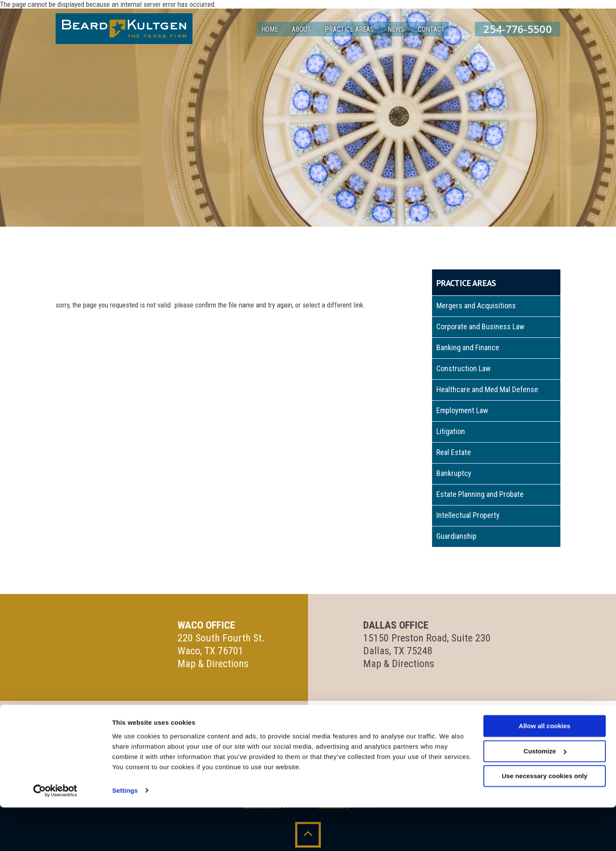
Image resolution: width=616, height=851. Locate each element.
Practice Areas (349, 29)
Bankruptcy (454, 473)
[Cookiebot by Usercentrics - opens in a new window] (55, 834)
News (396, 29)
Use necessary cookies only (545, 820)
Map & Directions (213, 664)
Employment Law (462, 410)
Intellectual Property (468, 515)
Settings (125, 834)
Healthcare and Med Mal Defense (487, 389)
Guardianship (456, 536)
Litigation (451, 431)
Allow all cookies (545, 770)
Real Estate (454, 452)
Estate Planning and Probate (480, 494)
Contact (431, 29)
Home (270, 29)
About (301, 29)
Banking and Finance (468, 347)
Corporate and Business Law (480, 327)
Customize (545, 795)
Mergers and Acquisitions (476, 306)
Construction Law (463, 368)
